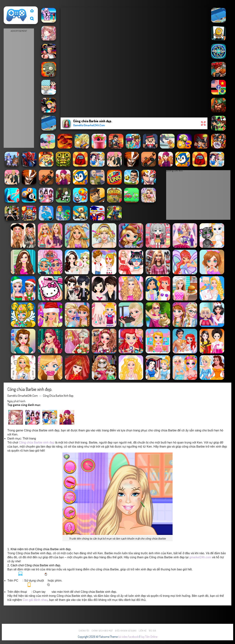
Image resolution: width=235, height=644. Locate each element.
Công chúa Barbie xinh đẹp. (58, 396)
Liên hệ (143, 631)
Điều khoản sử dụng (126, 631)
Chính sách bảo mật (102, 631)
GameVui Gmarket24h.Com (23, 396)
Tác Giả (152, 631)
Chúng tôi (84, 631)
